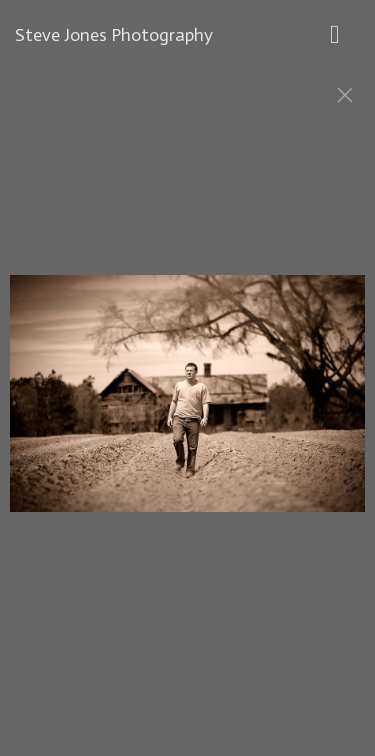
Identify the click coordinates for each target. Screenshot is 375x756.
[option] (187, 403)
